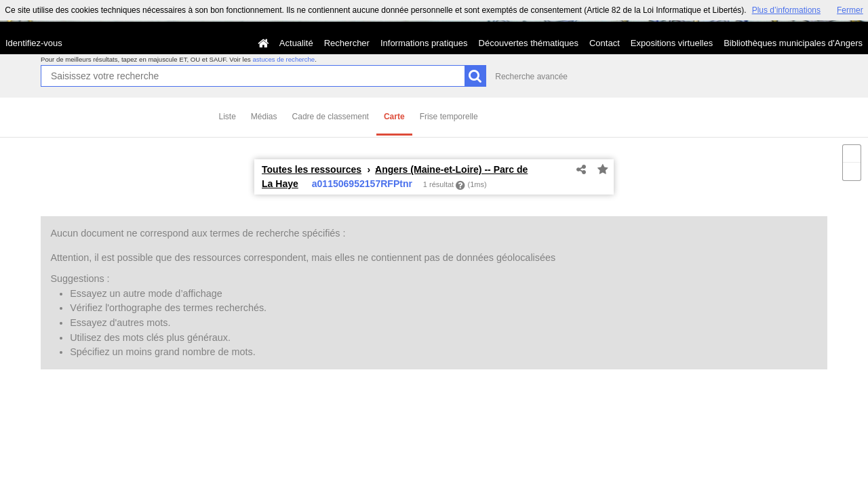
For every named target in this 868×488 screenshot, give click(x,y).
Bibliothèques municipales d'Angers (793, 43)
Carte (394, 117)
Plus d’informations (786, 10)
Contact (605, 43)
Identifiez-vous (34, 43)
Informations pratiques (424, 43)
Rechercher (347, 43)
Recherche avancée (531, 77)
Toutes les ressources (312, 169)
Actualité (296, 43)
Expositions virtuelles (672, 43)
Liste (228, 117)
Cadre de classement (331, 117)
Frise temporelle (449, 117)
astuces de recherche (283, 59)
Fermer (850, 10)
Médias (264, 117)
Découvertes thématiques (529, 43)
